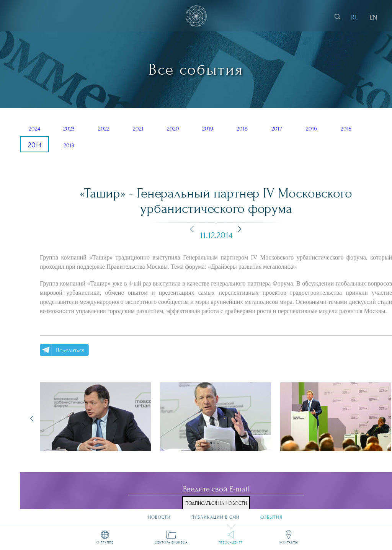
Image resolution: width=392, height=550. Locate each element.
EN (373, 17)
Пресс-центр (231, 542)
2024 (34, 129)
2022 (104, 129)
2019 (208, 129)
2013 (69, 145)
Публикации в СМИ (216, 514)
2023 (69, 129)
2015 (346, 129)
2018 (242, 129)
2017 (277, 129)
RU (355, 17)
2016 (311, 129)
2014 (35, 145)
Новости (159, 514)
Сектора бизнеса (171, 542)
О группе (105, 542)
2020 (173, 129)
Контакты (289, 542)
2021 (138, 129)
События (271, 514)
